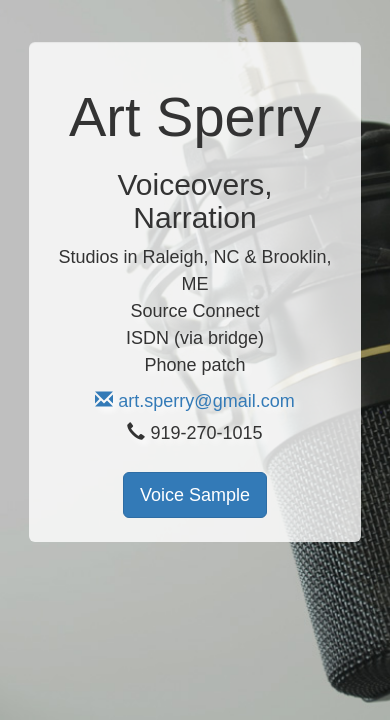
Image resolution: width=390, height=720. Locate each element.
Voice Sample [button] (195, 495)
